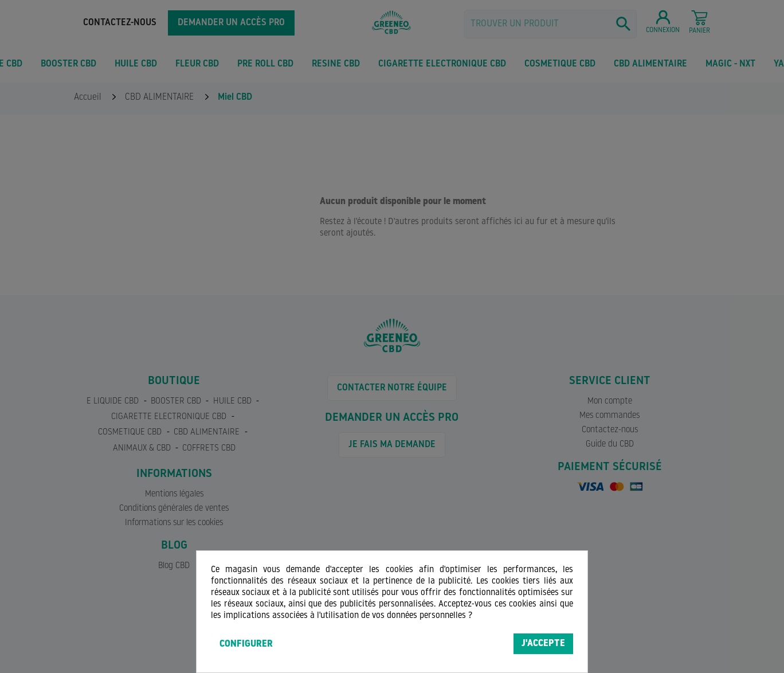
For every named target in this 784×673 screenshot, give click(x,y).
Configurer (246, 644)
